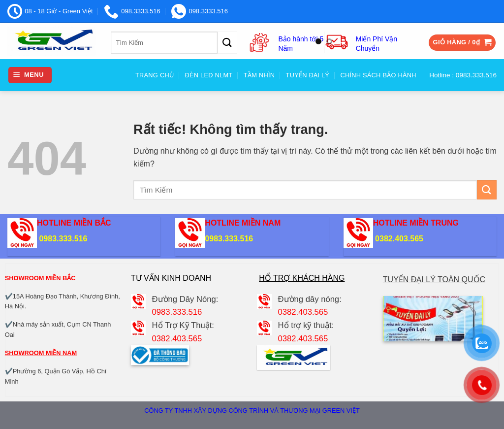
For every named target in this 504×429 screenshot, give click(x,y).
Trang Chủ (155, 75)
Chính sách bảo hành (378, 75)
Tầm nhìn (259, 75)
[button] (462, 43)
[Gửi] (227, 43)
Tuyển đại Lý (308, 75)
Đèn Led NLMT (209, 75)
